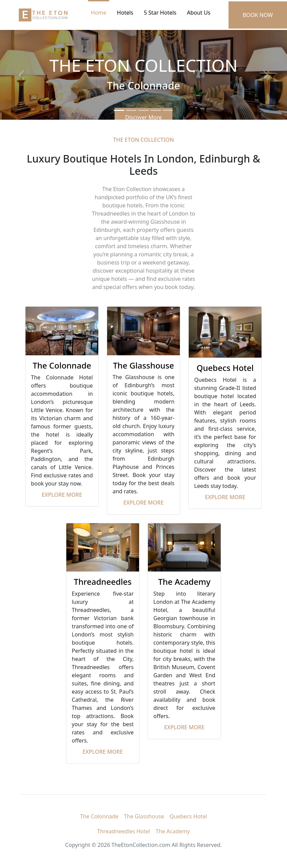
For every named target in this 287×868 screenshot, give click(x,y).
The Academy (184, 582)
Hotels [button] (125, 13)
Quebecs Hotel (225, 368)
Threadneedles (103, 582)
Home (99, 13)
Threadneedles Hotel (124, 831)
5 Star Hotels (160, 13)
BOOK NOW (258, 15)
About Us (199, 13)
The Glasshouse (143, 365)
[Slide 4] (156, 110)
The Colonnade (62, 365)
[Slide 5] (168, 110)
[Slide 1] (119, 110)
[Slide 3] (143, 110)
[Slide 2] (131, 110)
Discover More (143, 117)
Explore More (62, 495)
